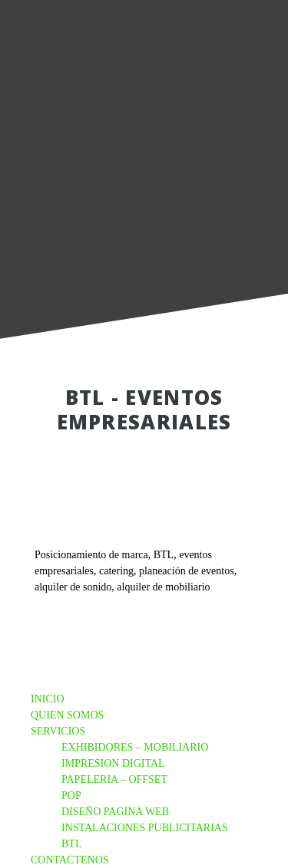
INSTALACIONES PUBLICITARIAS (145, 828)
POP (71, 796)
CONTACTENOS (70, 860)
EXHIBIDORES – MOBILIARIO (135, 747)
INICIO (48, 699)
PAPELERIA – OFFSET (114, 779)
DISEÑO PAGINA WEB (115, 812)
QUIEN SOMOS (67, 715)
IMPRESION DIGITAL (113, 763)
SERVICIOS (58, 731)
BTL (71, 844)
